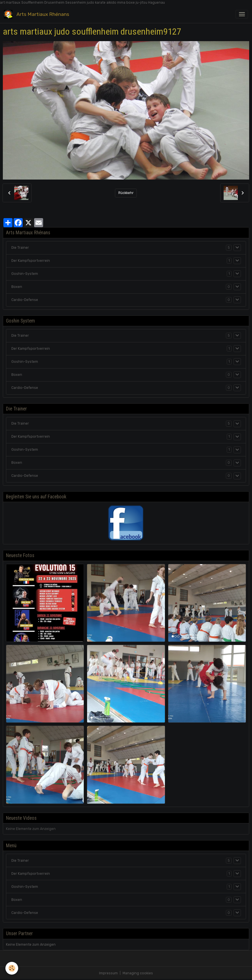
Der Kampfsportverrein (31, 261)
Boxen (17, 287)
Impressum (108, 973)
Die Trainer (20, 248)
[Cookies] (12, 968)
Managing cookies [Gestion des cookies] (138, 973)
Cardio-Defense (25, 300)
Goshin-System (25, 274)
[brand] (38, 14)
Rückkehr (126, 193)
